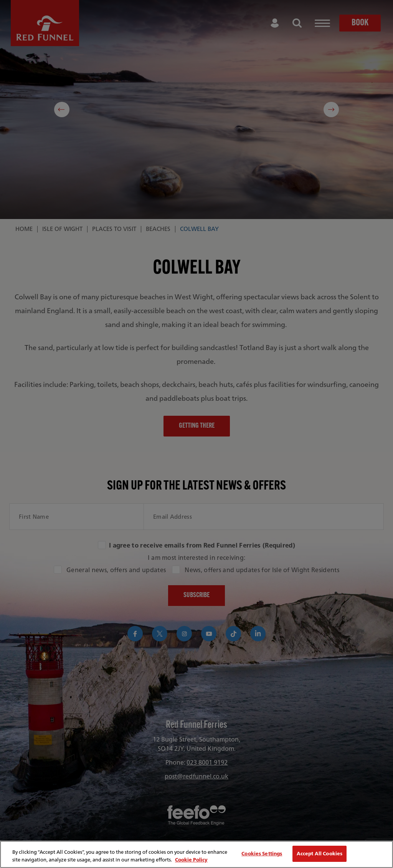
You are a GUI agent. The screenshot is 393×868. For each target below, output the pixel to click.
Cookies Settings (262, 854)
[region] (196, 854)
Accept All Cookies (320, 854)
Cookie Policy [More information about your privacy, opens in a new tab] (191, 860)
